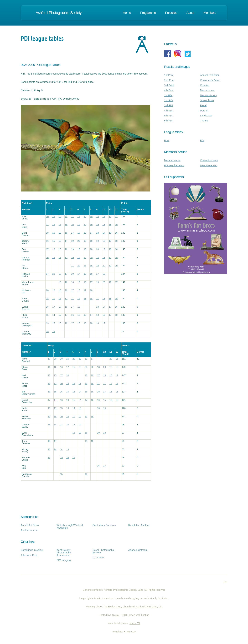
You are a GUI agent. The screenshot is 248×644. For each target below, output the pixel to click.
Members (210, 13)
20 (47, 216)
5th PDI (168, 116)
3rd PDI (168, 105)
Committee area (209, 160)
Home (127, 13)
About (190, 13)
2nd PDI (169, 100)
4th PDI (168, 111)
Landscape (206, 116)
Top (225, 582)
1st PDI (168, 95)
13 (47, 323)
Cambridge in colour (32, 550)
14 (66, 241)
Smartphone (207, 100)
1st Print (169, 75)
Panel (203, 105)
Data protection (209, 165)
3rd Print (169, 85)
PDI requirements (174, 165)
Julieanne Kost (29, 555)
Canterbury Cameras (104, 525)
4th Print (169, 90)
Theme (204, 121)
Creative (205, 85)
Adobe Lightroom (138, 550)
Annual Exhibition (210, 75)
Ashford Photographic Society (58, 13)
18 (98, 216)
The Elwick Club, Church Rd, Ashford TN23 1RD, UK (133, 607)
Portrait (204, 111)
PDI (202, 140)
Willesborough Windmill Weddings (70, 526)
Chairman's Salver (210, 80)
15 (54, 216)
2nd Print (169, 80)
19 (79, 216)
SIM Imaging (64, 560)
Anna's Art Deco (30, 525)
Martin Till (135, 623)
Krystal (115, 615)
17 (72, 216)
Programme (148, 13)
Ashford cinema (29, 530)
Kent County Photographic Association (64, 552)
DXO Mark (98, 558)
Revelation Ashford (139, 525)
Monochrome (208, 90)
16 (72, 225)
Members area (172, 160)
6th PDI (168, 121)
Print (167, 140)
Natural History (208, 95)
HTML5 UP (130, 632)
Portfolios (171, 13)
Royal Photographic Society (104, 551)
